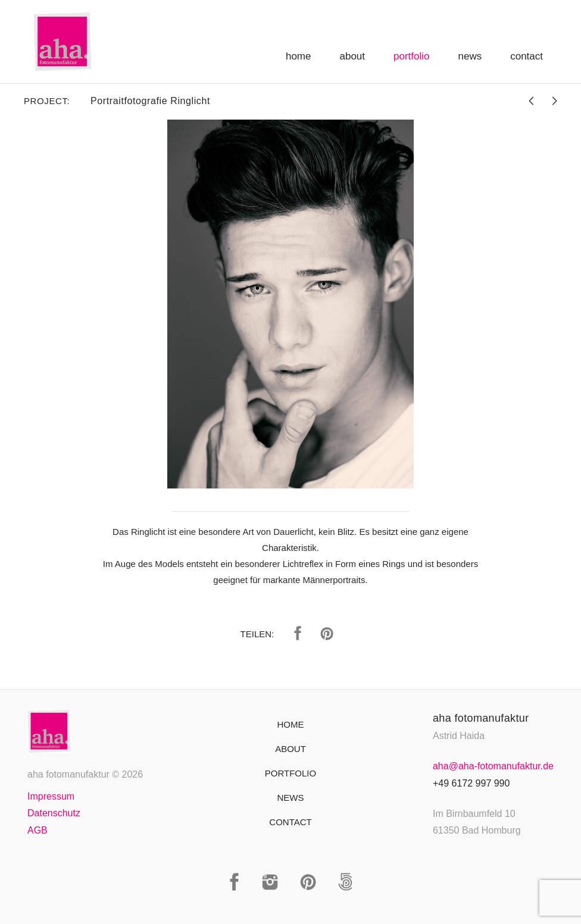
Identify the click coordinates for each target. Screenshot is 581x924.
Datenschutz (54, 813)
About (352, 56)
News (470, 56)
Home (299, 56)
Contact (527, 56)
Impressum (51, 796)
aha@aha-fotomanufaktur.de (493, 766)
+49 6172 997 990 (471, 783)
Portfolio (411, 56)
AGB (38, 830)
